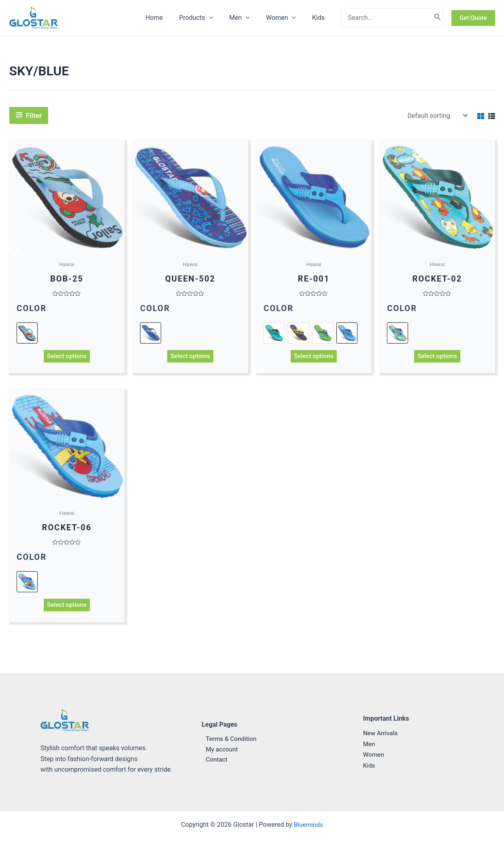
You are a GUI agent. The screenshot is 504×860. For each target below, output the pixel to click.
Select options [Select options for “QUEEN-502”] (190, 357)
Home (169, 18)
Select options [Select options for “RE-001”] (314, 357)
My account (218, 749)
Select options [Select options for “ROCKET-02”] (437, 357)
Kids (320, 18)
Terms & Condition (228, 739)
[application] (221, 18)
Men (248, 18)
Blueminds (308, 825)
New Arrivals (381, 733)
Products (207, 18)
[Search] (438, 18)
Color (32, 309)
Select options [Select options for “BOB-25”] (67, 357)
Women (286, 18)
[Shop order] (437, 116)
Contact (213, 760)
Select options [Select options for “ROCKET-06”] (67, 607)
